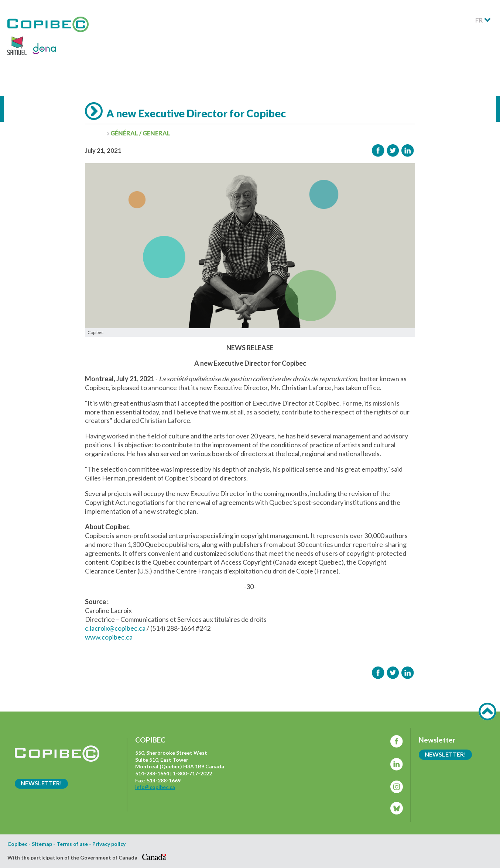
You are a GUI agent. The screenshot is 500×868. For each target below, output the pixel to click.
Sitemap (42, 844)
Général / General (140, 133)
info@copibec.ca (155, 787)
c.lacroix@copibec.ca (115, 628)
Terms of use (72, 844)
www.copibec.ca (109, 637)
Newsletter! (41, 783)
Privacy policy (109, 844)
